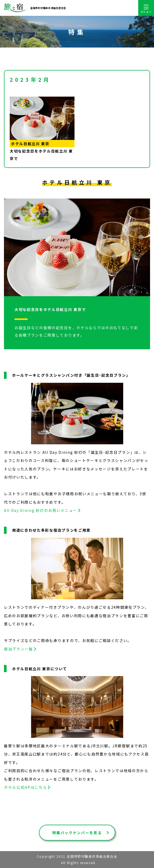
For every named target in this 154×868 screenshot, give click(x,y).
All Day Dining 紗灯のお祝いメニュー (41, 510)
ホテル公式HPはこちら (25, 787)
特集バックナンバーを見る (77, 833)
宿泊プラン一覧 (18, 649)
